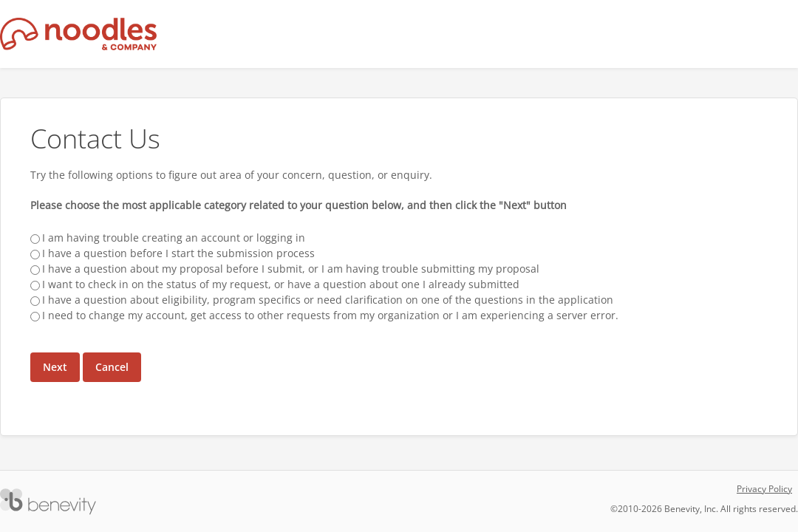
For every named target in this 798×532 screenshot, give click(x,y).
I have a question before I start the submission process (178, 253)
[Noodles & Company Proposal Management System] (79, 34)
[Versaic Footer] (48, 502)
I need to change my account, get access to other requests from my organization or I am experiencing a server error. (330, 315)
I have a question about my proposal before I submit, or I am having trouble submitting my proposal (291, 269)
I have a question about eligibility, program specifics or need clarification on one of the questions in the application (328, 300)
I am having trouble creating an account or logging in (174, 238)
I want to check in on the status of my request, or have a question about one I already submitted (281, 284)
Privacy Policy (764, 489)
